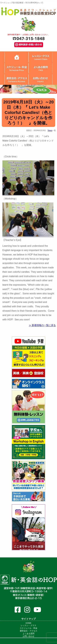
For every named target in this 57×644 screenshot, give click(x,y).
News (50, 130)
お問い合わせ (28, 636)
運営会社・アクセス (29, 631)
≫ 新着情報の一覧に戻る (42, 325)
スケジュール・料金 (29, 628)
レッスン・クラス (28, 625)
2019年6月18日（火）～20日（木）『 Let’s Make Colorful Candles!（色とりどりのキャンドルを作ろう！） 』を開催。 (28, 113)
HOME (29, 623)
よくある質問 (28, 634)
